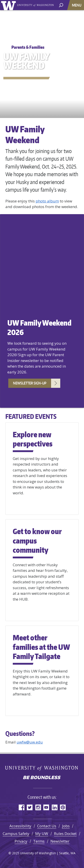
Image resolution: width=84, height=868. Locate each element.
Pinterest (63, 807)
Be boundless (42, 778)
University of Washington (9, 5)
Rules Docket (65, 834)
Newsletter (60, 841)
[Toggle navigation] (77, 5)
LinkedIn (55, 807)
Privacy (21, 841)
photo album (47, 201)
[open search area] (61, 5)
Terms (39, 841)
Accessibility (20, 826)
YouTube (46, 807)
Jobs (66, 826)
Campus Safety (16, 834)
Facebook (21, 807)
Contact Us (47, 826)
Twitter (30, 807)
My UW (42, 834)
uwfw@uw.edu (30, 742)
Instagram (38, 807)
